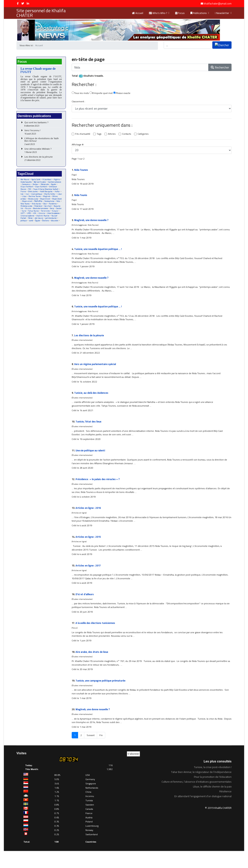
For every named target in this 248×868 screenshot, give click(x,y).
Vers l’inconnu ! (43, 133)
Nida (59, 206)
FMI (49, 191)
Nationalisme (49, 206)
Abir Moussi (25, 181)
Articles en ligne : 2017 (89, 578)
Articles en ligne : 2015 (89, 548)
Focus (180, 13)
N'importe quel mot (102, 94)
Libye (53, 199)
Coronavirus (42, 186)
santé (55, 226)
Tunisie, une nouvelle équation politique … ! (100, 252)
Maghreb (40, 201)
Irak (47, 196)
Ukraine (24, 221)
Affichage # (78, 146)
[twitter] (23, 3)
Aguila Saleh (37, 181)
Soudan (30, 216)
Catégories (145, 135)
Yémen (53, 224)
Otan (48, 209)
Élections (31, 229)
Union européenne (53, 221)
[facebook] (18, 3)
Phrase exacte (123, 94)
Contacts (128, 135)
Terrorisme (25, 219)
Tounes (82, 171)
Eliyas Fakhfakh (45, 189)
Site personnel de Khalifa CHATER (41, 13)
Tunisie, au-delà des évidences (93, 400)
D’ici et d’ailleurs (85, 607)
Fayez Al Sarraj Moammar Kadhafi (40, 192)
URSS (49, 219)
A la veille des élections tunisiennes (97, 637)
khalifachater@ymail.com (218, 4)
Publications (199, 13)
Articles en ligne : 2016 (89, 519)
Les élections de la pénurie (43, 160)
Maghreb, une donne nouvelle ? (93, 223)
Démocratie (25, 189)
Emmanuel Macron (38, 191)
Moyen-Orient (51, 204)
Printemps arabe (27, 211)
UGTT (42, 219)
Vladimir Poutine (27, 224)
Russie (36, 214)
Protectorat (40, 211)
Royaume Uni (26, 214)
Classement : (79, 102)
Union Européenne (37, 221)
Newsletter (222, 13)
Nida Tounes (27, 209)
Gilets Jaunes (56, 194)
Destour (52, 186)
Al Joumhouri (49, 181)
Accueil (138, 13)
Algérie (24, 183)
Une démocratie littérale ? (43, 152)
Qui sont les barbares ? (43, 125)
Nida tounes (39, 209)
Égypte (23, 229)
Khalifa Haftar (35, 199)
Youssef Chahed (42, 224)
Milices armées (52, 201)
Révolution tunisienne (50, 214)
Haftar (40, 196)
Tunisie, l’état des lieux (89, 430)
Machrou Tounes (27, 201)
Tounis (81, 197)
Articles (113, 135)
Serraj (23, 216)
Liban (46, 199)
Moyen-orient (26, 206)
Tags (100, 135)
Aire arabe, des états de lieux (93, 667)
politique (47, 226)
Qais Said (50, 211)
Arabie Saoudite (35, 183)
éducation (41, 229)
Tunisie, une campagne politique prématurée (102, 696)
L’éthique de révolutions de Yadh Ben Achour (43, 143)
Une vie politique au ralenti (92, 460)
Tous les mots (81, 94)
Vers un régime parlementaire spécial (97, 371)
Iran (53, 196)
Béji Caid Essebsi (50, 183)
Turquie (35, 219)
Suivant (91, 752)
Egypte (34, 189)
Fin (101, 752)
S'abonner (133, 771)
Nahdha (37, 206)
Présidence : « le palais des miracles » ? (99, 489)
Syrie (37, 216)
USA (55, 219)
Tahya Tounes (47, 216)
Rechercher (220, 68)
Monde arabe (26, 204)
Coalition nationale (28, 186)
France (46, 194)
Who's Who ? (158, 13)
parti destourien (35, 226)
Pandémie (56, 209)
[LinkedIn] (28, 3)
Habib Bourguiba (29, 196)
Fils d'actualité (83, 135)
